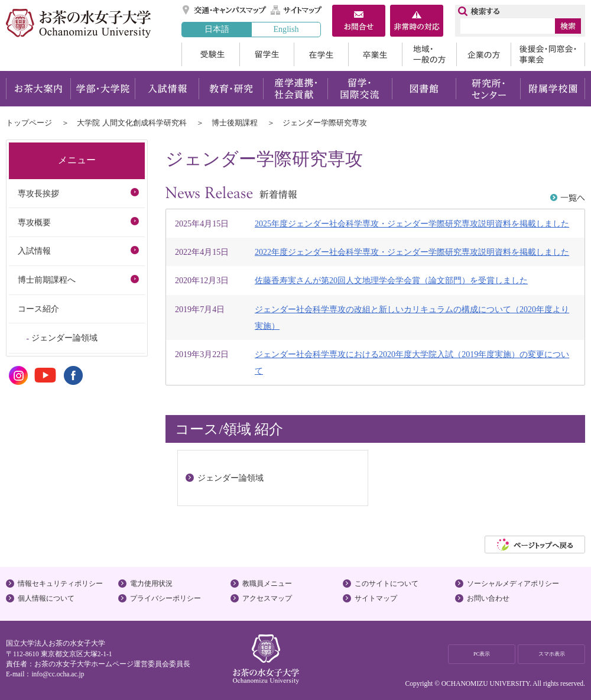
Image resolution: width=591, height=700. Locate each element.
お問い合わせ (488, 598)
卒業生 (375, 54)
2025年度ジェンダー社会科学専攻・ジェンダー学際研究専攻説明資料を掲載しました (412, 223)
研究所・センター (488, 89)
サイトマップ (297, 10)
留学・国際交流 (360, 89)
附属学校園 (553, 89)
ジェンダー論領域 (64, 338)
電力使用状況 (151, 584)
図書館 (424, 89)
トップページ (29, 123)
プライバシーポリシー (165, 598)
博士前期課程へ (47, 280)
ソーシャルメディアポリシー (513, 584)
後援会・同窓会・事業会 (548, 54)
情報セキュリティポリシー (60, 584)
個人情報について (46, 598)
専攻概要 (34, 222)
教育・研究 (231, 89)
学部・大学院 (103, 89)
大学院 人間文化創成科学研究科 (131, 123)
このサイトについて (387, 584)
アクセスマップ (267, 598)
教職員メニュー (267, 584)
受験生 (210, 54)
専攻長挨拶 (38, 193)
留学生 (267, 54)
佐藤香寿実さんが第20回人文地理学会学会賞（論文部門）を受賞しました (391, 280)
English (286, 29)
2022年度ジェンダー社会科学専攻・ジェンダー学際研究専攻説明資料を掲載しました (412, 252)
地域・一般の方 (429, 54)
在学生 (321, 54)
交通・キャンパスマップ (225, 10)
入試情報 (167, 89)
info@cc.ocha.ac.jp (58, 674)
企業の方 (483, 54)
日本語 (217, 29)
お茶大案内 (38, 89)
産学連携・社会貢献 (295, 89)
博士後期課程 (235, 123)
